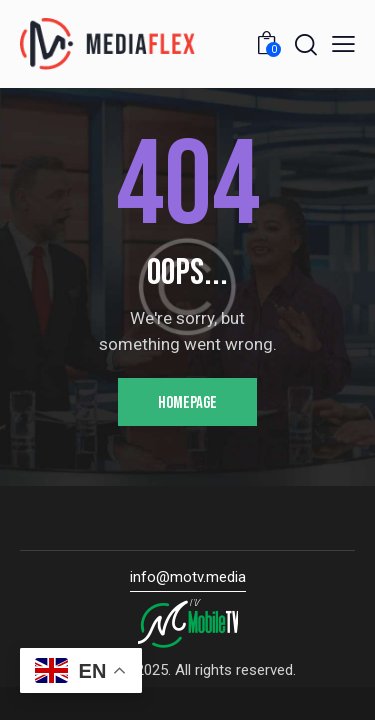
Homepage (187, 403)
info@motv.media (188, 577)
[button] (343, 44)
